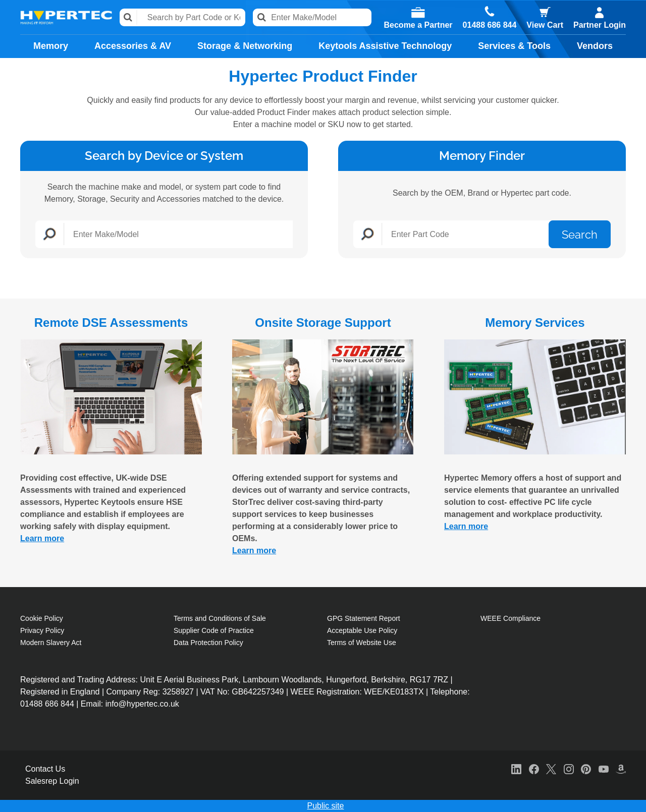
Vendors (595, 46)
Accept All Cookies (567, 798)
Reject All (491, 798)
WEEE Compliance (510, 618)
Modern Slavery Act (51, 643)
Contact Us (45, 769)
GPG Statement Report (364, 618)
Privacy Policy (42, 630)
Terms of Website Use (362, 643)
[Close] (630, 797)
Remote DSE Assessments (111, 323)
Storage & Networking (245, 46)
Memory (51, 46)
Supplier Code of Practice (214, 630)
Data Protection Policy (208, 643)
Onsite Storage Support (323, 323)
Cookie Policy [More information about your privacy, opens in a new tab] (200, 805)
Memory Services (535, 323)
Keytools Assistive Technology (385, 46)
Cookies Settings (418, 798)
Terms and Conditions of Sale (220, 618)
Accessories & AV (133, 46)
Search (128, 17)
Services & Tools (514, 46)
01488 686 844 (490, 25)
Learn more (42, 538)
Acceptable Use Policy (362, 630)
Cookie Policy (42, 618)
